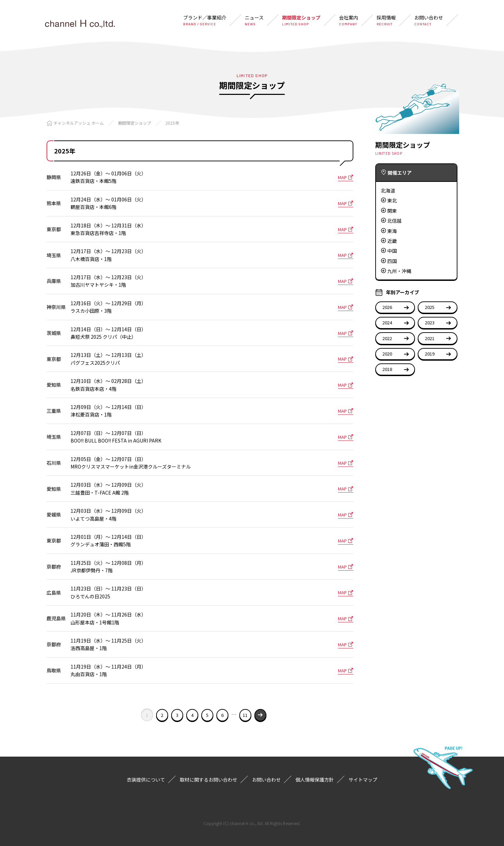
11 (245, 715)
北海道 (388, 190)
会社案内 (349, 20)
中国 (392, 251)
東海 (392, 231)
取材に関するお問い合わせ (209, 780)
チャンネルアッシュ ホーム (79, 123)
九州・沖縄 (399, 271)
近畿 (392, 241)
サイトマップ (363, 780)
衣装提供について (146, 780)
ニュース (254, 20)
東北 (392, 200)
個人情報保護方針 (315, 780)
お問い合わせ (429, 20)
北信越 (394, 221)
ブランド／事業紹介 (205, 20)
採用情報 (386, 20)
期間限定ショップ (301, 20)
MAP (346, 177)
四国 (392, 261)
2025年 (172, 123)
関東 (392, 211)
